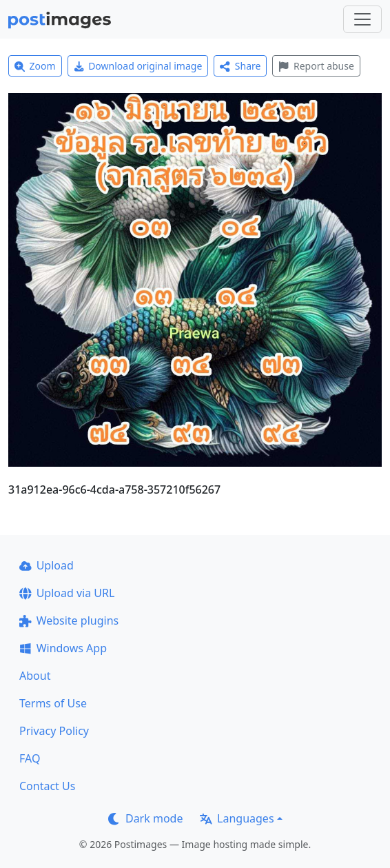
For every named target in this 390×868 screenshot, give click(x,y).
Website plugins (69, 620)
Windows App (63, 648)
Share (240, 66)
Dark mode (145, 818)
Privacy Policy (54, 731)
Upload (47, 565)
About (35, 676)
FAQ (30, 758)
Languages (237, 818)
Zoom (35, 66)
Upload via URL (67, 593)
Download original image (138, 66)
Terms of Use (53, 703)
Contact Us (47, 786)
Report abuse (316, 66)
